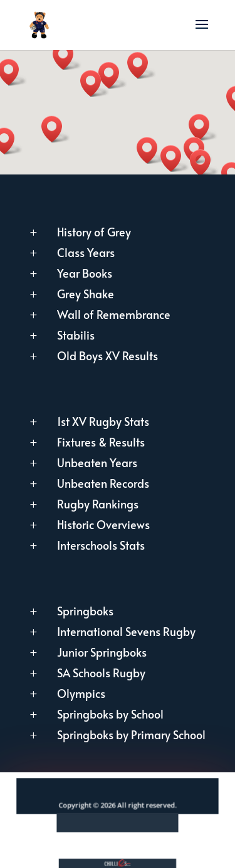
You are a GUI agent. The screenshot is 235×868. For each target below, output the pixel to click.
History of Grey (94, 232)
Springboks (85, 611)
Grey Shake (86, 294)
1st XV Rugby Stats (103, 421)
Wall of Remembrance (114, 314)
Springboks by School (110, 714)
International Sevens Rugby (126, 631)
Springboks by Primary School (131, 734)
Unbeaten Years (97, 462)
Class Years (86, 252)
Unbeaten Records (103, 483)
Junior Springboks (102, 652)
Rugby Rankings (98, 504)
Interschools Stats (101, 545)
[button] (142, 65)
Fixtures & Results (101, 442)
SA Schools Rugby (101, 673)
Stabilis (76, 335)
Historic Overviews (103, 524)
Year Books (85, 273)
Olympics (81, 693)
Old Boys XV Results (107, 356)
